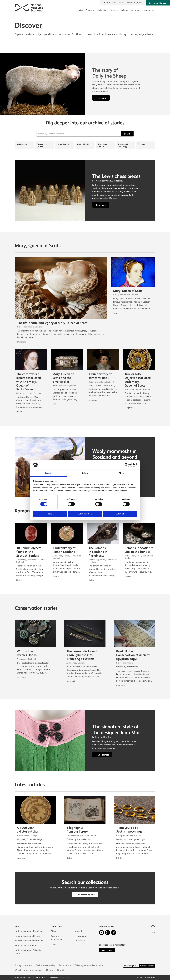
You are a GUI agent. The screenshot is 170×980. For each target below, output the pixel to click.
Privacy (18, 965)
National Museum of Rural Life (29, 941)
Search (127, 134)
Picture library (81, 936)
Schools (125, 10)
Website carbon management (29, 970)
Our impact (136, 10)
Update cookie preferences (59, 970)
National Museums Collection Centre (28, 952)
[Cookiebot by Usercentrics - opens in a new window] (127, 465)
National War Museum (25, 945)
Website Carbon (147, 966)
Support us (149, 10)
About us (55, 931)
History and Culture (102, 145)
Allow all (120, 514)
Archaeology (22, 144)
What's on (90, 10)
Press (53, 944)
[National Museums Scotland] (29, 7)
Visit (81, 10)
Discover (115, 10)
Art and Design (84, 144)
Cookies (29, 965)
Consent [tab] (48, 473)
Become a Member (158, 3)
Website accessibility (46, 965)
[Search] (139, 3)
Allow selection (85, 514)
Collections (103, 10)
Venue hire (80, 931)
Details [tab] (85, 473)
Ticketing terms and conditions (89, 965)
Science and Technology (123, 145)
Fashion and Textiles (42, 145)
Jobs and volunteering (57, 938)
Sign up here (107, 950)
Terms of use (65, 965)
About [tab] (122, 473)
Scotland (142, 144)
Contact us (80, 941)
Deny (50, 514)
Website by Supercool (146, 977)
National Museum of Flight (27, 936)
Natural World (63, 144)
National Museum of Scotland (29, 931)
